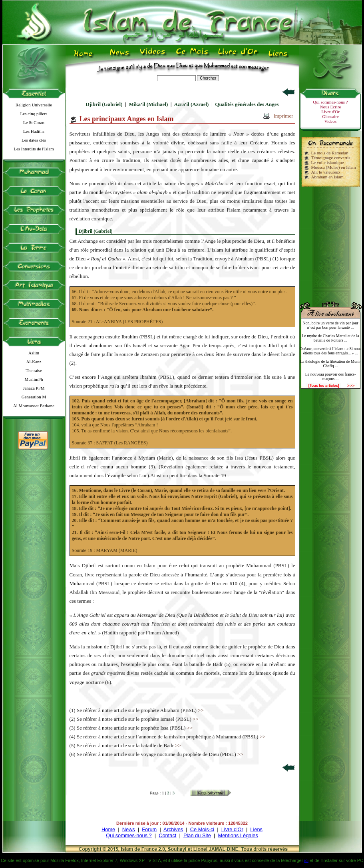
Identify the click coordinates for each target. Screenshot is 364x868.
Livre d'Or (330, 112)
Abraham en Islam (327, 177)
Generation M (34, 397)
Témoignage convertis (331, 158)
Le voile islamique (328, 162)
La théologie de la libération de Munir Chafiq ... (330, 364)
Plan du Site (197, 835)
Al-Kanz (34, 362)
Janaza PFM (34, 388)
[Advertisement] (330, 241)
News (129, 829)
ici (306, 860)
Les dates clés (34, 140)
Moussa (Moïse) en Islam (334, 167)
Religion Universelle (34, 105)
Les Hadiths (34, 131)
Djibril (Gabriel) (104, 104)
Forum (149, 829)
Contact (167, 835)
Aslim (34, 353)
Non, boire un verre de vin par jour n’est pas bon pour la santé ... (330, 325)
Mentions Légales (238, 835)
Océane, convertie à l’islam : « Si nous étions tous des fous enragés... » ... (330, 351)
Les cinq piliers (34, 114)
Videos (331, 121)
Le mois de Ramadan (330, 153)
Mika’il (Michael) (148, 104)
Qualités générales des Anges (247, 104)
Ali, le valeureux (326, 172)
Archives (173, 829)
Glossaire (330, 116)
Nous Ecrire (331, 107)
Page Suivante (210, 793)
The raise (34, 370)
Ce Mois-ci (202, 829)
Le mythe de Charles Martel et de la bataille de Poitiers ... (330, 338)
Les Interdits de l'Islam (34, 149)
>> (201, 710)
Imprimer (283, 116)
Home (108, 829)
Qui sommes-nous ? (330, 102)
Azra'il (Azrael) (191, 104)
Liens (256, 829)
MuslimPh (34, 379)
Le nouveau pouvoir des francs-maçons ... (331, 376)
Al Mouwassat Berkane (34, 406)
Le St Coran (34, 122)
